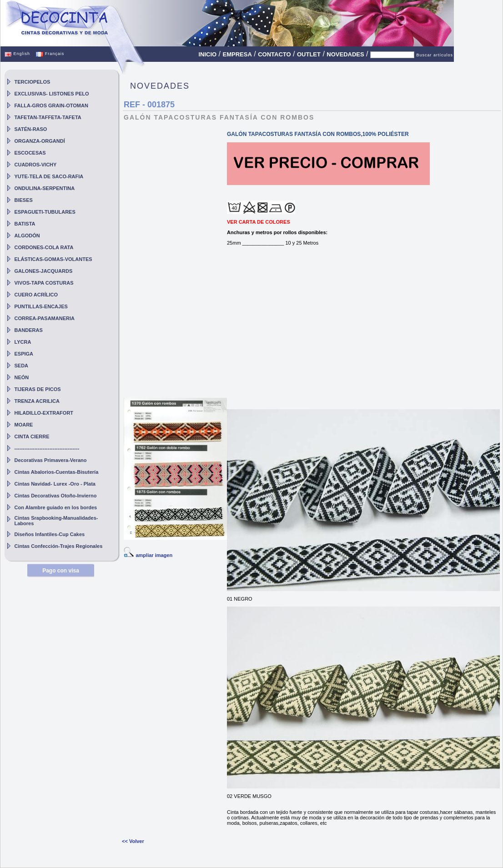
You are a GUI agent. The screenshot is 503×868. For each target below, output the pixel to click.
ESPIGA (24, 354)
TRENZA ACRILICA (37, 401)
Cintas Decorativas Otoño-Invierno (56, 496)
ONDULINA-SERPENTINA (45, 188)
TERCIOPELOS (33, 82)
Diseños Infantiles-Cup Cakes (50, 534)
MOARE (24, 425)
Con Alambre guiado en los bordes (56, 507)
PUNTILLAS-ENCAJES (41, 306)
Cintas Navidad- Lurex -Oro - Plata (55, 484)
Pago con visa (61, 571)
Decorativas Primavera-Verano (51, 460)
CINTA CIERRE (32, 437)
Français (50, 54)
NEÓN (22, 377)
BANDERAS (29, 330)
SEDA (22, 366)
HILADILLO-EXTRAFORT (44, 413)
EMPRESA (237, 54)
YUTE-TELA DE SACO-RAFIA (49, 176)
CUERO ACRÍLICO (36, 295)
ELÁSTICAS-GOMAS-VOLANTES (53, 259)
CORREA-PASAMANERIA (45, 318)
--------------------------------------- (47, 448)
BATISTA (25, 224)
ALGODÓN (27, 236)
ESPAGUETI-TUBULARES (45, 212)
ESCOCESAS (30, 153)
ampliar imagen (154, 555)
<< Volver (133, 841)
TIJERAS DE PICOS (38, 389)
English (17, 54)
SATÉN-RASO (31, 129)
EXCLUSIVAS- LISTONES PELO (52, 94)
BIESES (24, 200)
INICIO (207, 54)
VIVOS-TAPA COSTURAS (44, 283)
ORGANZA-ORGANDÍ (40, 141)
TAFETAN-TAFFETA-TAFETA (48, 117)
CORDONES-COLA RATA (44, 247)
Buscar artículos (435, 55)
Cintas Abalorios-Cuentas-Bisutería (57, 472)
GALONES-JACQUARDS (44, 271)
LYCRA (23, 342)
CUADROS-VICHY (36, 165)
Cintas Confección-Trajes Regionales (59, 546)
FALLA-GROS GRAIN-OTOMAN (51, 105)
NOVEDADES (345, 54)
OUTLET (309, 54)
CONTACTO (274, 54)
